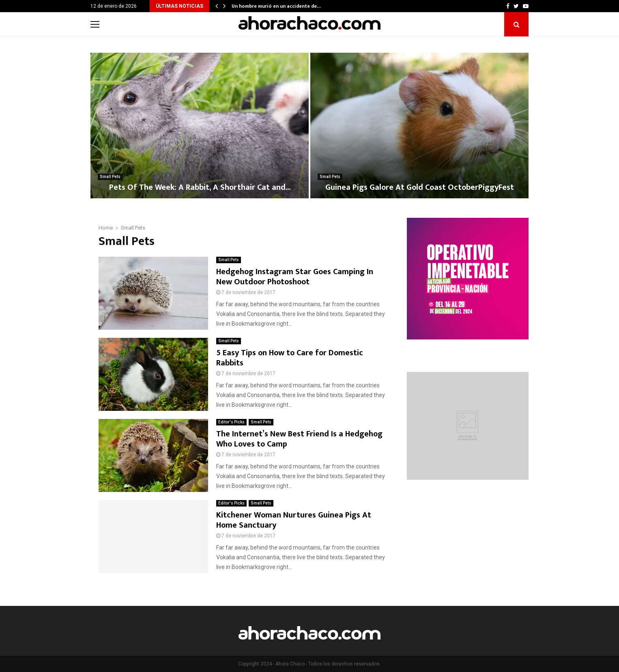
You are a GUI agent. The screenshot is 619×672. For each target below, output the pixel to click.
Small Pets (110, 177)
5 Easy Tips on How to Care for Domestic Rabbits (290, 358)
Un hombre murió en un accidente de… (276, 6)
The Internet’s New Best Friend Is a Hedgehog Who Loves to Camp (299, 439)
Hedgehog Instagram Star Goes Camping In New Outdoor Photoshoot (295, 277)
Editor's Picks (231, 422)
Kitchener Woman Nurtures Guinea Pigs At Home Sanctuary (294, 520)
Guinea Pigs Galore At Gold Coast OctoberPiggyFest (420, 187)
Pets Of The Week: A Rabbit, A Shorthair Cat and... (200, 187)
